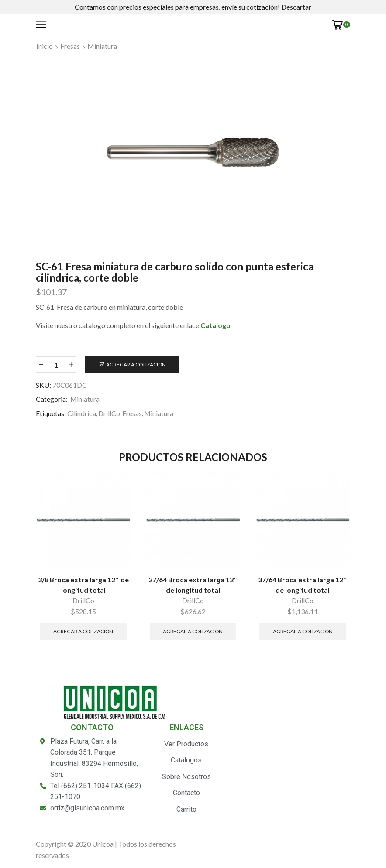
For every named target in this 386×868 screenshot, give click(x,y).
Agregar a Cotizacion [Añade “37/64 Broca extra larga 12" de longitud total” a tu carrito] (303, 631)
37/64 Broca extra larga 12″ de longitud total (303, 585)
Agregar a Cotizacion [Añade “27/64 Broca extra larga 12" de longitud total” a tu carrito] (193, 631)
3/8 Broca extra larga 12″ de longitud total (83, 585)
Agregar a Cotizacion (136, 364)
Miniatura (102, 46)
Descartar (296, 7)
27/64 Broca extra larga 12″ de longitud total (193, 585)
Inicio (45, 46)
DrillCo (109, 413)
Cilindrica (82, 413)
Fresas (70, 46)
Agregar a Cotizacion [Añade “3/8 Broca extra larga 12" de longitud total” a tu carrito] (83, 631)
